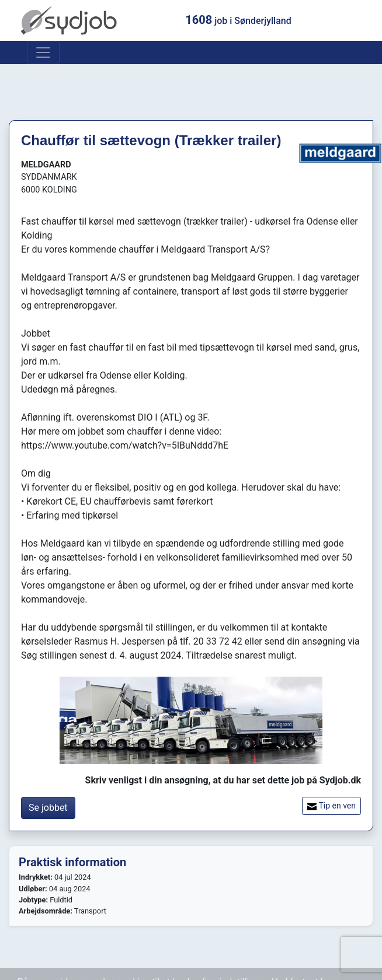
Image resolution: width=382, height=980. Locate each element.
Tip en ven (331, 806)
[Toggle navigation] (43, 52)
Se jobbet (48, 808)
